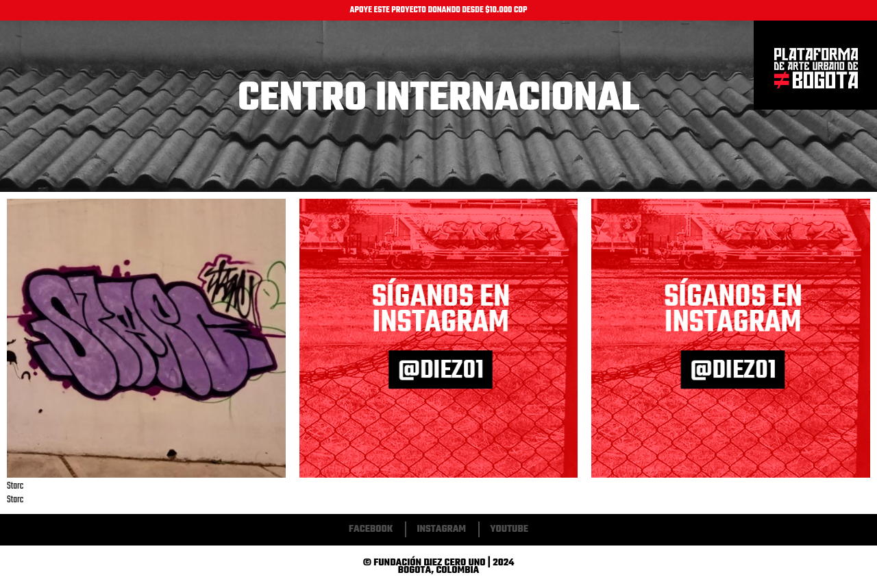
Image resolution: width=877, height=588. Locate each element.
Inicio (815, 65)
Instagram (441, 529)
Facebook (371, 529)
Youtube (509, 529)
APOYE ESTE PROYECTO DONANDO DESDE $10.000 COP (439, 10)
